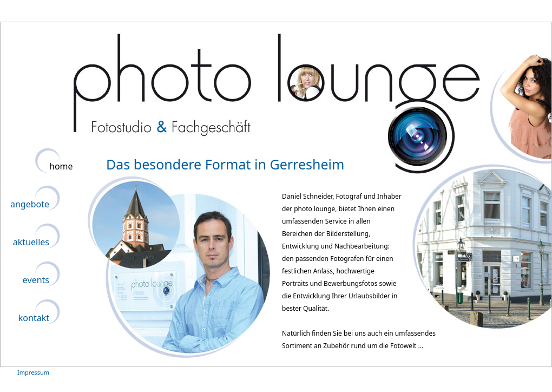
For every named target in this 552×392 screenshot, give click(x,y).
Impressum (33, 372)
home (61, 166)
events (36, 280)
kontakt (34, 318)
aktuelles (31, 242)
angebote (30, 204)
